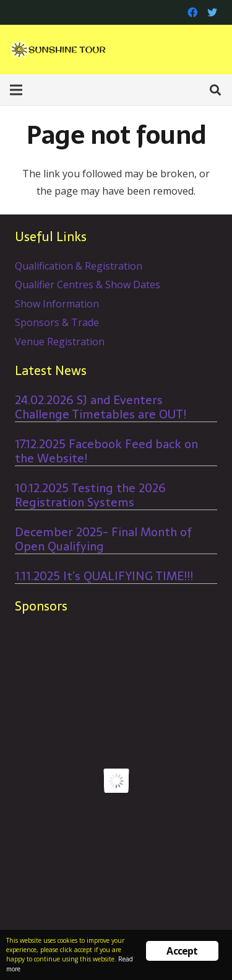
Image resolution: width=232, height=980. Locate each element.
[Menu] (16, 90)
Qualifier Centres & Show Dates (88, 285)
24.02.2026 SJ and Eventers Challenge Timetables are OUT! (101, 407)
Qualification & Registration (79, 266)
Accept (182, 951)
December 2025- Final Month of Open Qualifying (103, 539)
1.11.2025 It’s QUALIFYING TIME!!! (104, 576)
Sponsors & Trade (57, 322)
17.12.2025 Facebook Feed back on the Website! (106, 451)
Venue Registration (60, 342)
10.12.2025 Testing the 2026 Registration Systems (90, 495)
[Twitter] (212, 12)
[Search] (215, 90)
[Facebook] (192, 12)
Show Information (57, 304)
